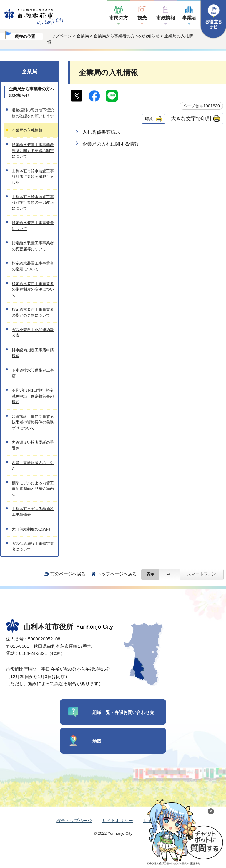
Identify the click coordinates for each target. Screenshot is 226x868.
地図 (97, 741)
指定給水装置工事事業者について (33, 226)
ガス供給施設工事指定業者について (33, 546)
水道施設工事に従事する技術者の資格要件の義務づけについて (33, 422)
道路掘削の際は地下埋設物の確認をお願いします (33, 113)
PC (169, 574)
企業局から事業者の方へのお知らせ (127, 36)
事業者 (189, 18)
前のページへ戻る (68, 574)
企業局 (83, 36)
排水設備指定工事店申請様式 (33, 353)
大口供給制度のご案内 (31, 529)
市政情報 (166, 18)
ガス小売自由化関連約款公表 (33, 333)
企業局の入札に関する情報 (111, 144)
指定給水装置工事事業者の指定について (33, 266)
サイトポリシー (118, 821)
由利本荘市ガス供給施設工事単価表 (33, 512)
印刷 (149, 119)
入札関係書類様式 (101, 132)
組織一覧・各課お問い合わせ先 (123, 712)
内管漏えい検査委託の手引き (33, 445)
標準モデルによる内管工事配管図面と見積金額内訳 (33, 489)
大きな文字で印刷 (191, 118)
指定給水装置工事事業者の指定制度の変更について (33, 289)
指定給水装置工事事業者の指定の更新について (33, 312)
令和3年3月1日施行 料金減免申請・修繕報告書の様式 (33, 396)
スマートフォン (202, 574)
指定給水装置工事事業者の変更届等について (33, 246)
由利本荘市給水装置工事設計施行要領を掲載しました (33, 177)
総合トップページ (74, 821)
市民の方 (119, 18)
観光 (142, 18)
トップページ (59, 36)
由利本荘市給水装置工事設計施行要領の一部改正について (33, 203)
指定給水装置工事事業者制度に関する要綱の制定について (33, 151)
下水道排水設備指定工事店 (33, 373)
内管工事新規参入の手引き (33, 465)
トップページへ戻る (117, 574)
